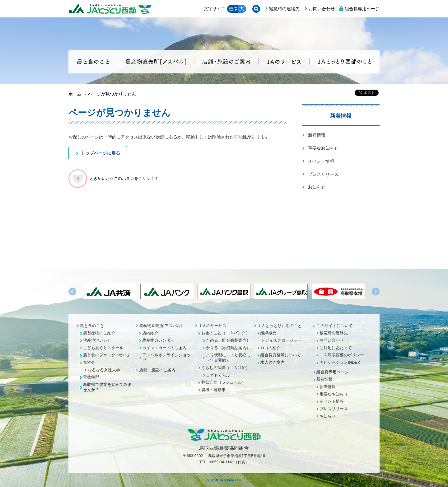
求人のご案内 (273, 362)
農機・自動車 (213, 390)
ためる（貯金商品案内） (228, 340)
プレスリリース (323, 174)
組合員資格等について (281, 355)
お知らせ (317, 187)
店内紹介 (150, 333)
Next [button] (376, 292)
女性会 (89, 362)
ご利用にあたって (336, 348)
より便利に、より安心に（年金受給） (228, 358)
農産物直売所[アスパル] (160, 326)
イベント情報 (321, 161)
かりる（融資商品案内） (228, 348)
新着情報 (341, 116)
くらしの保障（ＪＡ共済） (226, 368)
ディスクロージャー (283, 340)
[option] (224, 292)
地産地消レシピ (97, 340)
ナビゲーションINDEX (340, 362)
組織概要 (268, 333)
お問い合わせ (322, 9)
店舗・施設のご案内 (157, 370)
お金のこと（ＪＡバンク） (226, 333)
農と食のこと (92, 326)
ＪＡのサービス (212, 326)
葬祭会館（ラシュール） (224, 382)
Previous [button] (72, 292)
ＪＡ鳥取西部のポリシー (342, 355)
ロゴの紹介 (271, 348)
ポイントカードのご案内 (164, 348)
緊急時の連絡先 (284, 9)
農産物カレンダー (158, 340)
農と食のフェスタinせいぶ (107, 355)
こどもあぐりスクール (103, 348)
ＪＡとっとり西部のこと (280, 326)
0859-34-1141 (222, 462)
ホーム (75, 94)
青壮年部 (91, 377)
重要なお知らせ (323, 148)
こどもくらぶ (218, 375)
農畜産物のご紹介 (99, 333)
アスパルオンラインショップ (166, 358)
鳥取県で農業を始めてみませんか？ (107, 387)
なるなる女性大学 (104, 370)
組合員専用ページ (362, 9)
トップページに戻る (100, 153)
